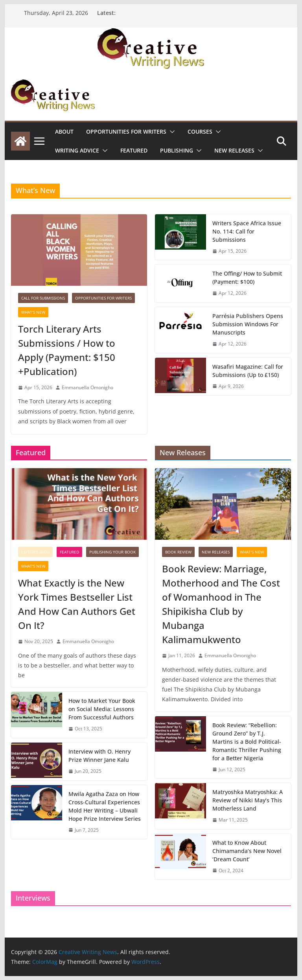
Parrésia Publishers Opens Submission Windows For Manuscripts (248, 324)
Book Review (178, 552)
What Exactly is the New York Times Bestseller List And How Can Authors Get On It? (77, 604)
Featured (134, 150)
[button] (171, 132)
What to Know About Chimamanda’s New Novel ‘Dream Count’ (247, 851)
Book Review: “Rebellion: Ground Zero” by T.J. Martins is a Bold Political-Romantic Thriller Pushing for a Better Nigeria (247, 742)
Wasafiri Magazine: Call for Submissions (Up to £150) (248, 371)
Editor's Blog (35, 552)
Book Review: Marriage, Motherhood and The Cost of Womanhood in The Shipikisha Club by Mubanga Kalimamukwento (221, 604)
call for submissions (43, 298)
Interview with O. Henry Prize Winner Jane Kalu (99, 756)
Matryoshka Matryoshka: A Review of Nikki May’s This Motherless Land (248, 800)
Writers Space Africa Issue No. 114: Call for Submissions (247, 231)
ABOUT (64, 131)
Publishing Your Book (112, 552)
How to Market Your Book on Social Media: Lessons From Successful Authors (102, 709)
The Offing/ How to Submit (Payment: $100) (247, 278)
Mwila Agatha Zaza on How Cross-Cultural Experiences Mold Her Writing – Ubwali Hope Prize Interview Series (105, 806)
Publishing (177, 150)
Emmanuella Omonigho (87, 387)
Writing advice (77, 150)
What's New (33, 312)
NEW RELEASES (234, 150)
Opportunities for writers (126, 131)
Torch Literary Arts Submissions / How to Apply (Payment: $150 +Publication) (67, 350)
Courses (200, 131)
